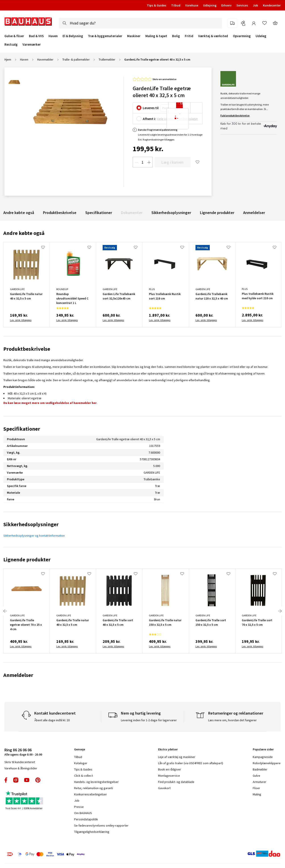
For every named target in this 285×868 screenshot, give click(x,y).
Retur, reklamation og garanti (94, 788)
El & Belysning (73, 36)
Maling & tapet (156, 36)
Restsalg (11, 45)
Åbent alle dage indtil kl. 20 (52, 720)
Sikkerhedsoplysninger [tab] (31, 524)
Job (255, 5)
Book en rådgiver (170, 769)
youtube (27, 780)
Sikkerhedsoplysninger (171, 213)
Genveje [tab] (80, 749)
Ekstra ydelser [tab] (168, 749)
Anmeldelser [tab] (18, 675)
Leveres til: (151, 108)
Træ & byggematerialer (105, 36)
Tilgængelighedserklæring (92, 832)
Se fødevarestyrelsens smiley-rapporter (101, 825)
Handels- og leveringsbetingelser (96, 782)
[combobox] (140, 23)
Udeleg (261, 36)
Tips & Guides (157, 5)
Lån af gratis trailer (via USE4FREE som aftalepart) (191, 763)
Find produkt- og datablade (176, 782)
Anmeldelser (254, 213)
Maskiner (134, 36)
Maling (257, 794)
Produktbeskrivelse (60, 213)
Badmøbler (260, 769)
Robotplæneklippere (267, 763)
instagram (16, 780)
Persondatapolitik (86, 819)
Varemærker (32, 44)
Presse (79, 807)
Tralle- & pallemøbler (76, 59)
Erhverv (226, 5)
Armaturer (260, 782)
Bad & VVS (36, 36)
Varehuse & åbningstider (21, 768)
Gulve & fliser (14, 36)
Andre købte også (19, 213)
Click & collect (83, 776)
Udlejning (210, 5)
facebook (6, 780)
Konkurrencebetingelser (91, 794)
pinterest (38, 780)
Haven (53, 36)
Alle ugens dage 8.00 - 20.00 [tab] (23, 752)
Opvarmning (242, 36)
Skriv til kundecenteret (20, 762)
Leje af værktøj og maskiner (177, 757)
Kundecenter (272, 5)
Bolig (176, 36)
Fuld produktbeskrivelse (235, 115)
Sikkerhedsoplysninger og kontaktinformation (34, 536)
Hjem (8, 59)
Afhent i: (149, 119)
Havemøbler (45, 59)
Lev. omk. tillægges (21, 320)
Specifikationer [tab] (22, 429)
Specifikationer (99, 213)
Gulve (256, 776)
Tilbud (176, 5)
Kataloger (81, 763)
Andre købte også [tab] (24, 233)
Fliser (256, 788)
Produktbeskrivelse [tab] (27, 349)
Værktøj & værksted (213, 36)
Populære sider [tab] (263, 749)
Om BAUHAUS (83, 813)
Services (242, 5)
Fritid (189, 36)
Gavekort (164, 788)
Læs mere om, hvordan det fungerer (232, 720)
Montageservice (169, 776)
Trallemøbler (107, 59)
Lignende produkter (217, 213)
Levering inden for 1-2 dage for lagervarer (149, 720)
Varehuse (192, 5)
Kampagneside (263, 757)
